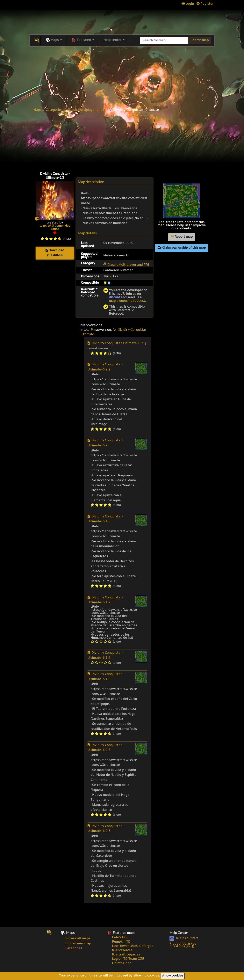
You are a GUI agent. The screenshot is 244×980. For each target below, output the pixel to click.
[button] (54, 40)
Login (188, 4)
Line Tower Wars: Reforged (133, 946)
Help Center (179, 933)
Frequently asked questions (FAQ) (183, 945)
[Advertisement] (122, 141)
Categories (54, 110)
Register (205, 4)
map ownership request (127, 301)
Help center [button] (113, 40)
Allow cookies (173, 976)
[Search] (164, 40)
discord (115, 297)
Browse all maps (78, 939)
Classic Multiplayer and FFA (88, 110)
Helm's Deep (122, 963)
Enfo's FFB (120, 938)
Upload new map (78, 944)
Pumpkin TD (121, 942)
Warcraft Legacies (126, 955)
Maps (37, 110)
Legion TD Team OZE (128, 959)
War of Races (122, 950)
